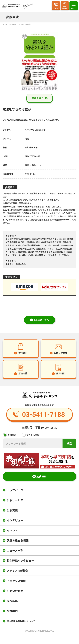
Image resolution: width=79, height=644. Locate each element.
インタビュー (15, 520)
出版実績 (12, 510)
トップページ (15, 490)
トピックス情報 (16, 581)
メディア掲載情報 (18, 571)
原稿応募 (12, 601)
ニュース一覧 (15, 550)
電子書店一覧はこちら (16, 264)
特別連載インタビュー (20, 561)
